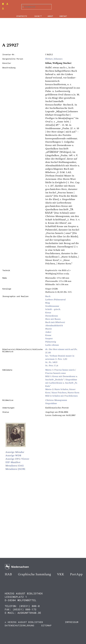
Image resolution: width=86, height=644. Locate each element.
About (50, 16)
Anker (48, 332)
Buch (48, 296)
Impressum (72, 622)
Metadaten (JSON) (15, 469)
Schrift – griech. (53, 309)
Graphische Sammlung (34, 574)
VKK (60, 574)
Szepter (49, 338)
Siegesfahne (51, 403)
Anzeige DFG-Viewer (17, 459)
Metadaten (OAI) (15, 466)
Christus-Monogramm (56, 400)
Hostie (49, 329)
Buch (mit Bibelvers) (55, 322)
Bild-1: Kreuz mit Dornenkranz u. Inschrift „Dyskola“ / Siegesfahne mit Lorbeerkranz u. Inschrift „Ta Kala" (61, 381)
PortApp (76, 574)
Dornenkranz (52, 316)
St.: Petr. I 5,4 (52, 366)
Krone (48, 335)
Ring (48, 303)
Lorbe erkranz (52, 345)
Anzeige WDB (13, 455)
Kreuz (48, 313)
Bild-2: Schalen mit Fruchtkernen (61, 396)
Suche (37, 16)
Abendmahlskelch (54, 326)
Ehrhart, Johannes (54, 59)
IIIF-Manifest (13, 462)
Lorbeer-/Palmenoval (55, 300)
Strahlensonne (52, 306)
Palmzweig (51, 342)
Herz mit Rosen (53, 319)
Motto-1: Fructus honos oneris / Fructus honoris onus (61, 371)
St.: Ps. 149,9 (51, 362)
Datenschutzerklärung (20, 625)
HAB (8, 574)
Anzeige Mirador (15, 452)
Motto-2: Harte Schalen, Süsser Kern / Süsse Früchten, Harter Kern (62, 391)
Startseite (22, 16)
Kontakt (63, 16)
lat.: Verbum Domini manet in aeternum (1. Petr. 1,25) (60, 357)
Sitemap (46, 625)
